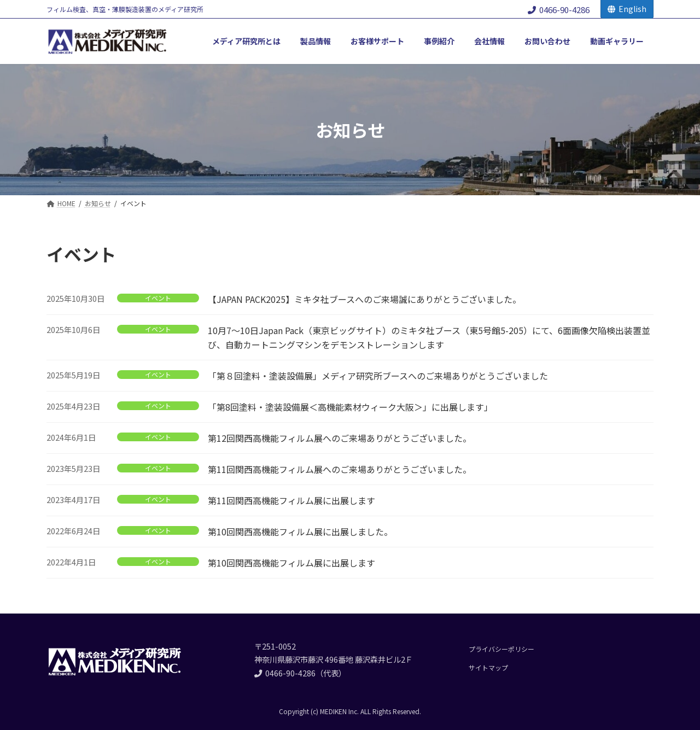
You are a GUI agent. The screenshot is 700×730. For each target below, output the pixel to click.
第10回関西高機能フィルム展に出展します (291, 563)
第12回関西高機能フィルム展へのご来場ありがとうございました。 (340, 438)
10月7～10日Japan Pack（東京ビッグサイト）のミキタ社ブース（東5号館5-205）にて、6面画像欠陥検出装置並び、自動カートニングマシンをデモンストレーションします (429, 337)
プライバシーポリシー (501, 649)
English (627, 9)
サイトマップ (488, 667)
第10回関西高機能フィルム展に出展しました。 (300, 532)
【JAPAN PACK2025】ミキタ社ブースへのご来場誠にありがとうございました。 (364, 299)
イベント (158, 298)
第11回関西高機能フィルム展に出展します (291, 500)
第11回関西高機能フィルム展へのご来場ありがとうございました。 (340, 469)
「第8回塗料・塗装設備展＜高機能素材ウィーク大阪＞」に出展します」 (350, 407)
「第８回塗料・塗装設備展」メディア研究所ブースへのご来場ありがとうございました (378, 376)
